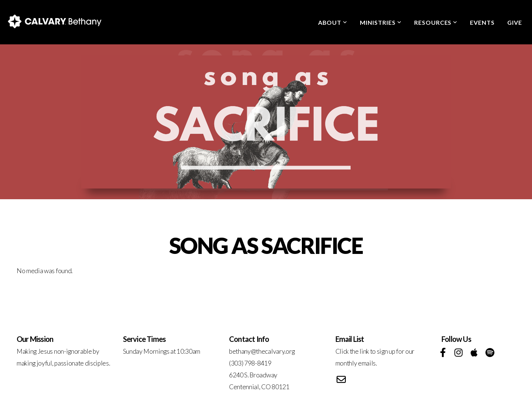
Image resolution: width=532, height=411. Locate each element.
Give (515, 22)
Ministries (381, 22)
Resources (436, 22)
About (333, 22)
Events (482, 22)
